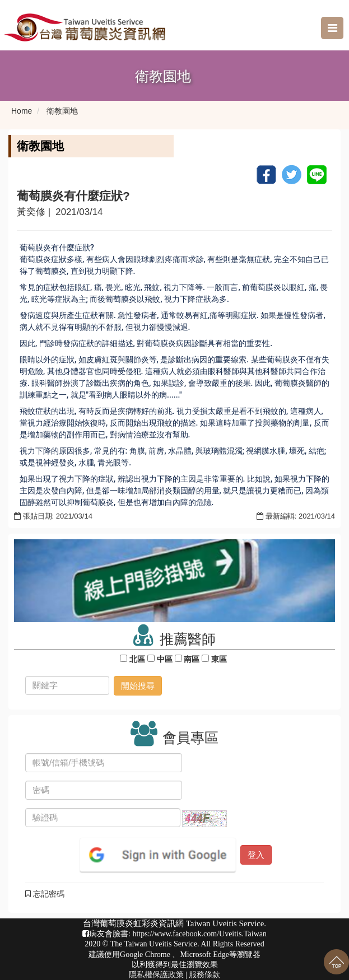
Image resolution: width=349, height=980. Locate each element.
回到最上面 (336, 962)
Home (22, 111)
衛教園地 (62, 111)
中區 (165, 659)
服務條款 (204, 975)
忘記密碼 (45, 894)
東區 (219, 659)
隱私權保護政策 (156, 975)
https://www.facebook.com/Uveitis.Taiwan (199, 934)
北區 (137, 659)
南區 (192, 659)
